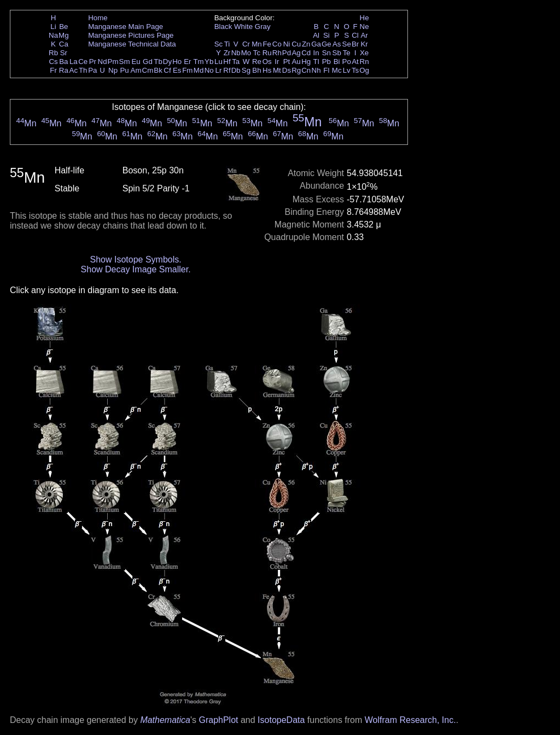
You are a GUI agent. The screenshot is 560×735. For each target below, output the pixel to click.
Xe (364, 53)
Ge (326, 44)
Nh (316, 70)
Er (187, 62)
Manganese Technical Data (132, 44)
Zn (306, 44)
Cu (296, 44)
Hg (306, 62)
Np (113, 70)
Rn (364, 62)
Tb (158, 62)
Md (199, 70)
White (243, 27)
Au (296, 62)
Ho (177, 62)
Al (316, 35)
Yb (209, 62)
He (364, 18)
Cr (246, 44)
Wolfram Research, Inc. (410, 720)
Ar (364, 35)
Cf (167, 70)
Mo (246, 53)
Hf (227, 62)
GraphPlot (218, 720)
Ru (267, 53)
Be (63, 27)
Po (347, 62)
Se (347, 44)
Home (98, 18)
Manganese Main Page (126, 27)
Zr (227, 53)
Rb (53, 53)
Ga (316, 44)
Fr (53, 70)
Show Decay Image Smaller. (136, 269)
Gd (148, 62)
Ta (236, 62)
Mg (64, 35)
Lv (347, 70)
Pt (287, 62)
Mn (257, 44)
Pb (326, 62)
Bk (158, 70)
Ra (64, 70)
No (209, 70)
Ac (74, 70)
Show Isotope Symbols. (135, 259)
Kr (364, 44)
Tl (316, 62)
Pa (92, 70)
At (355, 62)
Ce (83, 62)
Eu (136, 62)
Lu (218, 62)
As (337, 44)
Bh (256, 70)
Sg (246, 70)
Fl (326, 70)
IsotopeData (281, 720)
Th (83, 70)
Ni (287, 44)
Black (223, 27)
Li (53, 27)
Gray (263, 27)
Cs (53, 62)
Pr (93, 62)
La (74, 62)
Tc (257, 53)
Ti (227, 44)
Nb (236, 53)
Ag (296, 53)
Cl (355, 35)
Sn (326, 53)
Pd (287, 53)
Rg (296, 70)
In (316, 53)
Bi (337, 62)
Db (236, 70)
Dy (167, 62)
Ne (364, 27)
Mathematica (165, 720)
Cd (306, 53)
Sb (337, 53)
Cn (306, 70)
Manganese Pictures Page (131, 35)
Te (347, 53)
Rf (227, 70)
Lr (219, 70)
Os (267, 62)
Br (355, 44)
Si (326, 35)
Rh (277, 53)
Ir (277, 62)
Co (277, 44)
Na (53, 35)
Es (177, 70)
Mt (277, 70)
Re (257, 62)
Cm (148, 70)
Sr (64, 53)
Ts (355, 70)
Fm (187, 70)
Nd (103, 62)
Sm (125, 62)
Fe (267, 44)
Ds (287, 70)
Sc (219, 44)
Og (364, 70)
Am (136, 70)
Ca (64, 44)
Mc (337, 70)
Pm (113, 62)
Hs (267, 70)
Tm (198, 62)
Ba (63, 62)
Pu (124, 70)
